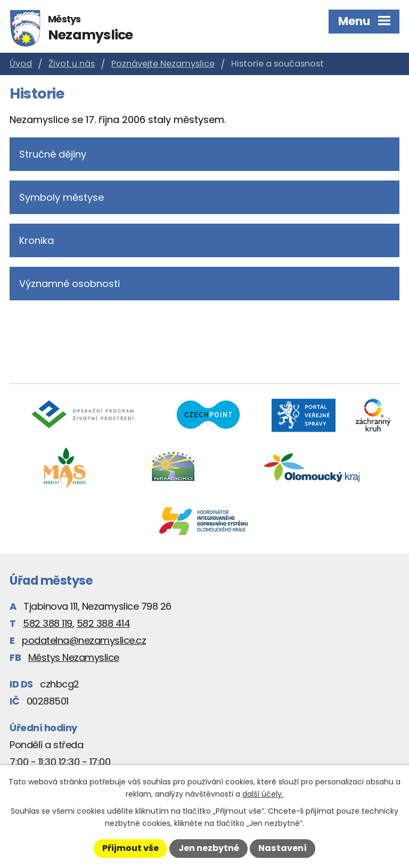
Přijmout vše (130, 848)
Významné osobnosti (69, 284)
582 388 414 (104, 623)
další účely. (263, 794)
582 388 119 (48, 623)
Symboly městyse (62, 197)
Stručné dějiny (53, 154)
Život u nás (72, 64)
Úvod (21, 64)
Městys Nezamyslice (74, 657)
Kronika (36, 240)
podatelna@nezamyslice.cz (84, 640)
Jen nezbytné (209, 848)
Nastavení (283, 848)
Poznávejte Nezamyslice (163, 64)
